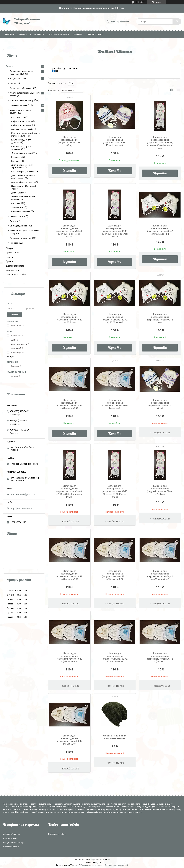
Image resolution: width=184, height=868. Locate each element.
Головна (10, 34)
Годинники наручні (18, 105)
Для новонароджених (21, 153)
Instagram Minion (10, 838)
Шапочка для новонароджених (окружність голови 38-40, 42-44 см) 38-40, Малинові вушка (69, 491)
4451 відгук (140, 2)
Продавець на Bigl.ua (92, 862)
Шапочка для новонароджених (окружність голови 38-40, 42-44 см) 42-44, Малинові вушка (160, 143)
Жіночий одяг (18, 207)
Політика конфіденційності (116, 865)
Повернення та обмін (17, 275)
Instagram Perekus (11, 847)
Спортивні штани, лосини (23, 182)
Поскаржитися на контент (92, 865)
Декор (13, 83)
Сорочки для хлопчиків (22, 129)
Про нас (78, 34)
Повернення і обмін (57, 834)
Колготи (15, 161)
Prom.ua (106, 860)
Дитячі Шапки (18, 193)
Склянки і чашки (17, 216)
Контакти (39, 34)
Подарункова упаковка (21, 238)
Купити (69, 171)
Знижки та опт (95, 34)
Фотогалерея (13, 270)
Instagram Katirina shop (13, 842)
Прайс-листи (12, 253)
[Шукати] (177, 21)
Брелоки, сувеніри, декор (22, 100)
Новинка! (14, 243)
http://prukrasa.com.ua (22, 508)
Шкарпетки (16, 157)
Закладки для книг (18, 226)
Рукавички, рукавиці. (21, 211)
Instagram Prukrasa (11, 834)
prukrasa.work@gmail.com (23, 494)
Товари (23, 34)
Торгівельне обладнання (21, 88)
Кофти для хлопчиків (21, 125)
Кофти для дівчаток (21, 121)
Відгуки (10, 248)
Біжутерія (14, 79)
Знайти (14, 315)
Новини (10, 257)
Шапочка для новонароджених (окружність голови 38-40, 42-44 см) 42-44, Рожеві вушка (69, 231)
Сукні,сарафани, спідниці (23, 172)
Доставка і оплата (59, 34)
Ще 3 (12, 357)
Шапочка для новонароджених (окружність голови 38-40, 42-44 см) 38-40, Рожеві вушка (115, 491)
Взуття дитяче (18, 117)
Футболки (16, 203)
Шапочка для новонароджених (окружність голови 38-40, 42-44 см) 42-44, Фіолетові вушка (115, 231)
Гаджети (14, 221)
